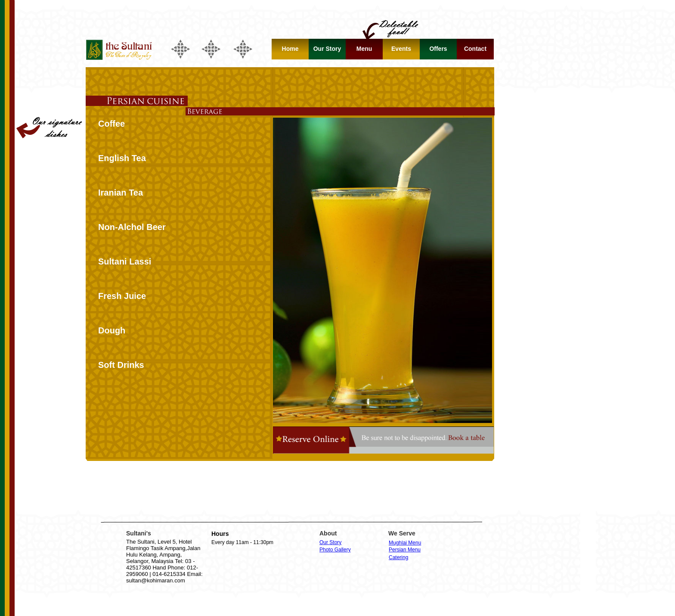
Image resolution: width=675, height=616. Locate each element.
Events (401, 49)
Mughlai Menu (405, 543)
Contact (475, 49)
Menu (364, 49)
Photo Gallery (335, 550)
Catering (398, 557)
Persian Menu (405, 550)
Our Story (330, 542)
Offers (438, 49)
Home (290, 49)
